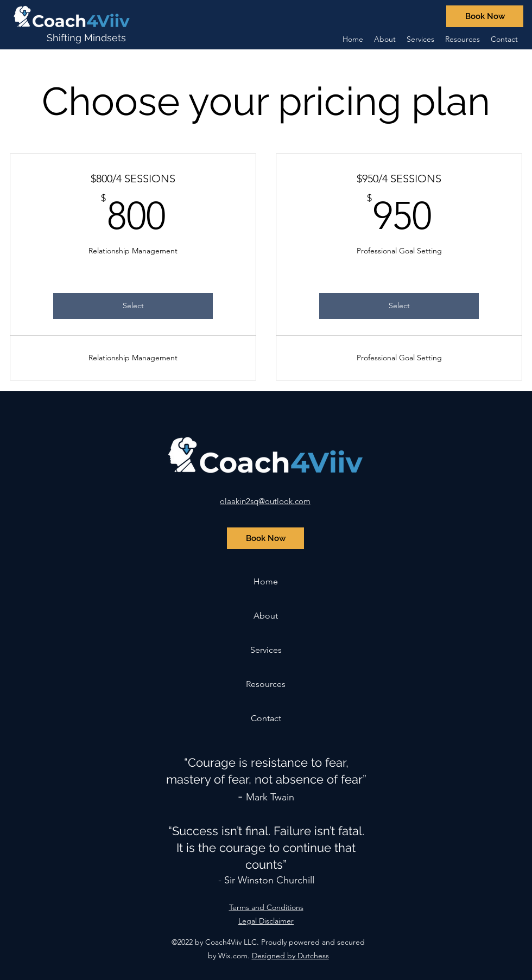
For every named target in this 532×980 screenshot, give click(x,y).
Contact (266, 718)
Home (266, 581)
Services (266, 650)
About (266, 616)
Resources (266, 684)
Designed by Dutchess (290, 956)
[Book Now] (485, 16)
